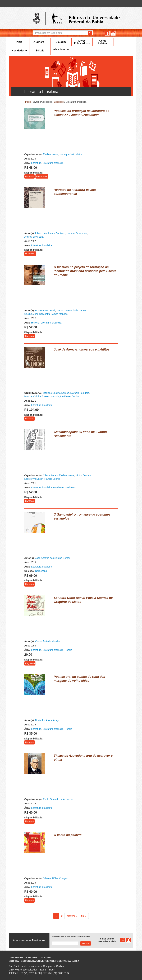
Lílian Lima (41, 233)
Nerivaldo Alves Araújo (47, 720)
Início (19, 42)
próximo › (72, 916)
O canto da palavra (68, 835)
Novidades (19, 51)
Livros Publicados (82, 42)
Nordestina (41, 571)
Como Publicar (103, 42)
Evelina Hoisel (51, 154)
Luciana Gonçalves (77, 233)
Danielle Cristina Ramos (56, 393)
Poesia (69, 650)
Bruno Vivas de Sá (45, 311)
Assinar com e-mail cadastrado (86, 943)
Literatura (36, 163)
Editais (40, 51)
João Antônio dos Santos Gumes (53, 558)
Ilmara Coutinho (57, 233)
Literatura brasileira (53, 163)
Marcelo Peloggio (80, 393)
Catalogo (59, 102)
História (35, 323)
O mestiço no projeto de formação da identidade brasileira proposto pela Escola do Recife (85, 271)
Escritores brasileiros (65, 487)
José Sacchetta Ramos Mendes (51, 314)
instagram (113, 33)
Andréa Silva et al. (34, 237)
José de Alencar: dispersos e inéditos (82, 349)
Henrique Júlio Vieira (71, 154)
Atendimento (61, 50)
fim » (84, 916)
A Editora (40, 42)
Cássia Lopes (50, 475)
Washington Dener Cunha (65, 396)
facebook (107, 33)
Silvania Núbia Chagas (55, 878)
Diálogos (61, 42)
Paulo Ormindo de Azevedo (58, 799)
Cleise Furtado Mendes (48, 641)
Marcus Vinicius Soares (37, 396)
